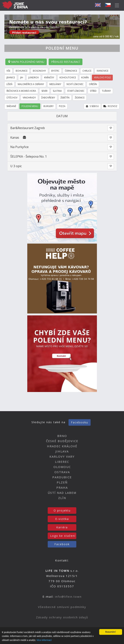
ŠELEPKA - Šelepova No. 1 (29, 156)
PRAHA (62, 488)
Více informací (44, 640)
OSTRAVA (62, 472)
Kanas (15, 137)
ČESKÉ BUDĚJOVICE (62, 441)
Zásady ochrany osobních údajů (62, 617)
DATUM (62, 116)
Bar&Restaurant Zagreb (28, 128)
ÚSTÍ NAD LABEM (62, 493)
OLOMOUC (62, 467)
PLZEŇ (62, 482)
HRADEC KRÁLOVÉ (62, 446)
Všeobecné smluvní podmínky (62, 607)
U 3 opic (16, 166)
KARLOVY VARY (62, 457)
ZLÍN (62, 498)
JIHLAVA (62, 451)
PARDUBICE (62, 477)
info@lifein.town (68, 597)
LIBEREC (62, 462)
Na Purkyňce (19, 147)
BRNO (62, 436)
